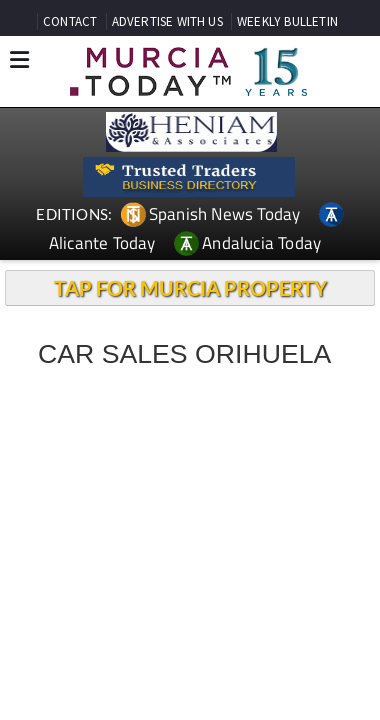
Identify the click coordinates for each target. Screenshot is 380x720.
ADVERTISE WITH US (167, 21)
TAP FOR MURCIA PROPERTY (190, 288)
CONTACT (70, 21)
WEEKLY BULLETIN (287, 21)
